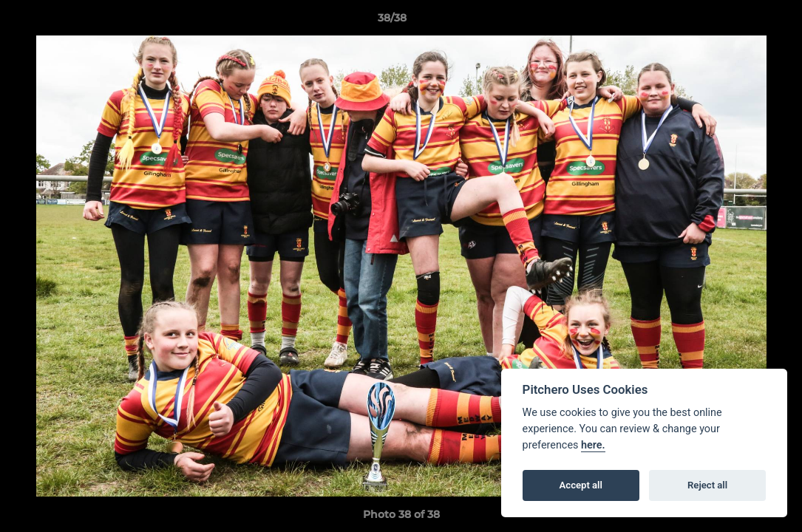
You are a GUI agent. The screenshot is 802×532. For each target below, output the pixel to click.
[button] (740, 21)
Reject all (707, 485)
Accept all (581, 485)
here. (593, 445)
